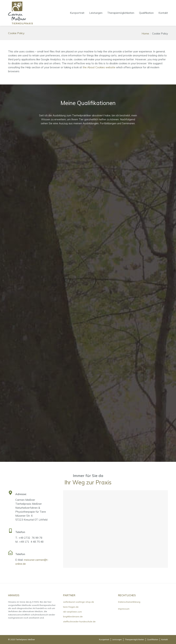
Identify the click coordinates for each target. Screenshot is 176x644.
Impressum (124, 609)
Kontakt (163, 13)
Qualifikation (146, 13)
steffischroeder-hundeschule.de (79, 622)
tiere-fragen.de (71, 607)
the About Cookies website (99, 67)
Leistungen (96, 13)
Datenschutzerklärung (129, 602)
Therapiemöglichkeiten (121, 13)
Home (145, 34)
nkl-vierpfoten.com (72, 612)
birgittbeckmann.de (73, 617)
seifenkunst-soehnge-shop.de (79, 602)
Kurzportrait (77, 13)
